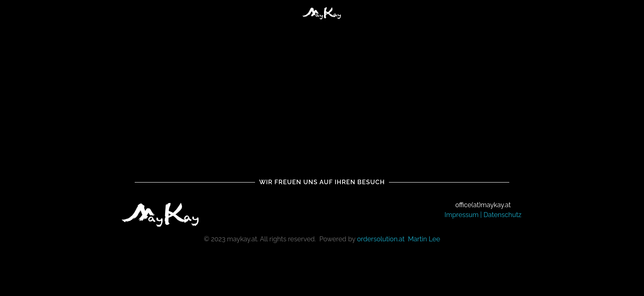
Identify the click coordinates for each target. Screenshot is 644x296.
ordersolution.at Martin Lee (398, 239)
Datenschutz (503, 215)
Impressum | (464, 215)
